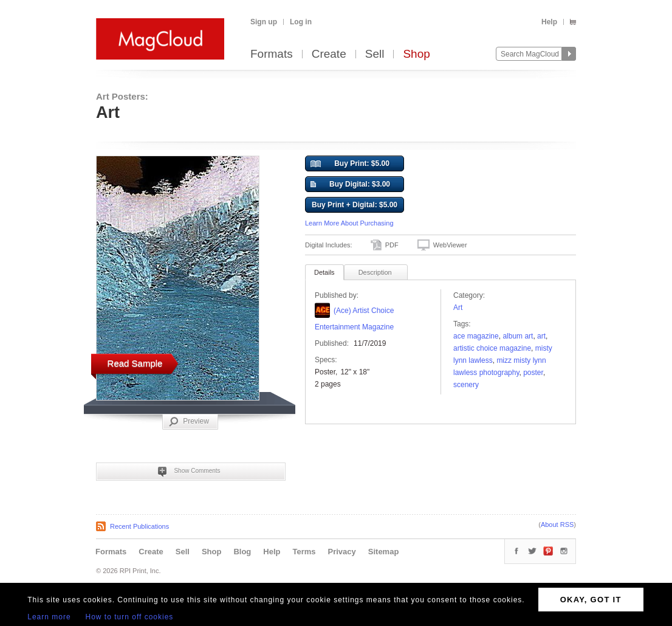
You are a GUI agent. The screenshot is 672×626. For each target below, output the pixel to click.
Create (329, 54)
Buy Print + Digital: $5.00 (355, 205)
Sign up (264, 22)
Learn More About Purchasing (349, 223)
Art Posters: (122, 96)
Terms (304, 552)
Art (458, 308)
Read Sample (135, 363)
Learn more (49, 617)
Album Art (518, 336)
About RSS (557, 525)
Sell (375, 54)
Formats (272, 54)
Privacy (342, 552)
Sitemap (384, 552)
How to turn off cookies (130, 617)
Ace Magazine (476, 336)
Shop (416, 54)
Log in (301, 22)
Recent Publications (139, 526)
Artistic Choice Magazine (492, 348)
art (541, 336)
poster (533, 373)
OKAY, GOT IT (591, 600)
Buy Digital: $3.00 (350, 185)
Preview (189, 422)
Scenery (466, 385)
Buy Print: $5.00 (350, 164)
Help (549, 22)
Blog (242, 552)
